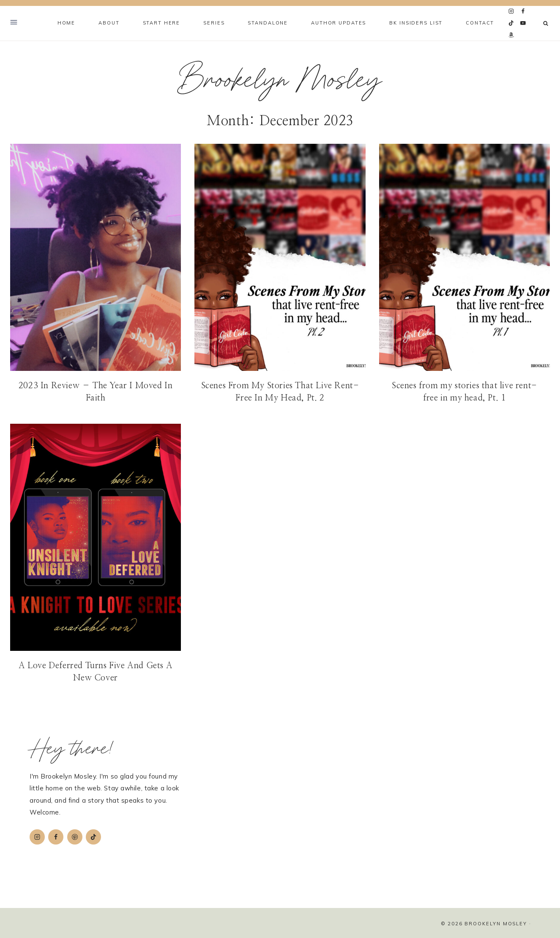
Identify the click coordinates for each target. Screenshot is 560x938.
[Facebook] (523, 11)
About (109, 23)
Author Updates (339, 23)
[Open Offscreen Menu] (14, 23)
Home (66, 23)
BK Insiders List (416, 23)
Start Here (162, 23)
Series (214, 23)
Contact (480, 23)
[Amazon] (511, 35)
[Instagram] (511, 11)
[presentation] (96, 258)
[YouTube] (523, 23)
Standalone (268, 23)
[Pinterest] (75, 837)
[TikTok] (511, 23)
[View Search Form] (546, 23)
